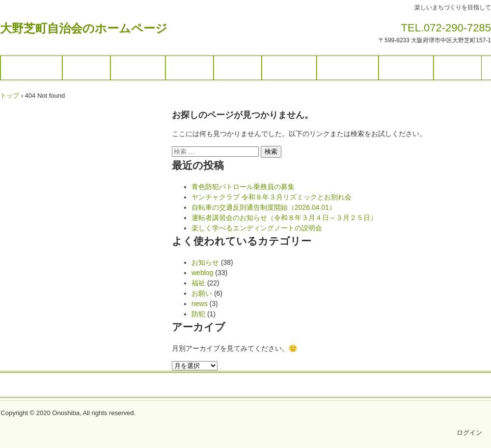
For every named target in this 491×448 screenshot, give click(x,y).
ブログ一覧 (289, 68)
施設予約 (238, 68)
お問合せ (458, 68)
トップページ (31, 68)
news (200, 304)
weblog (202, 273)
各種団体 (190, 68)
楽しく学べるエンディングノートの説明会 (257, 228)
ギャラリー (138, 68)
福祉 (198, 283)
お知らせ (205, 262)
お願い (202, 293)
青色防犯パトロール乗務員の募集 (243, 187)
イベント (86, 68)
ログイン (469, 433)
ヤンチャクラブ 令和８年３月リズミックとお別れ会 (272, 197)
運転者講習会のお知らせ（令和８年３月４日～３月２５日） (284, 218)
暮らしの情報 (348, 68)
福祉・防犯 (406, 68)
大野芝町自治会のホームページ (84, 28)
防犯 (198, 314)
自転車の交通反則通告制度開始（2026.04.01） (264, 207)
